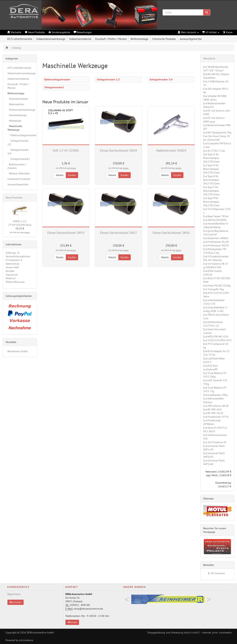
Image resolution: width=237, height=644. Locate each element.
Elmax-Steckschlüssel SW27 (118, 233)
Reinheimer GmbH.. (18, 351)
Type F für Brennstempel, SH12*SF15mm (211, 191)
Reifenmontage (139, 39)
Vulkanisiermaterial (80, 39)
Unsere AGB (12, 267)
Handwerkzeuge (17, 115)
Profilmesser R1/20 (218, 242)
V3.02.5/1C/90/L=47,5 (219, 340)
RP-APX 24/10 (215, 413)
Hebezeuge (14, 121)
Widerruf (10, 278)
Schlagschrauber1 (54, 87)
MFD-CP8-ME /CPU (218, 337)
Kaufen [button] (72, 175)
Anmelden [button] (16, 602)
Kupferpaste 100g (217, 395)
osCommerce (26, 640)
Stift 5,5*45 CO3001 (66, 151)
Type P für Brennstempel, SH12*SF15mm (211, 202)
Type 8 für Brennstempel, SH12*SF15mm (211, 180)
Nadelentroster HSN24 (171, 151)
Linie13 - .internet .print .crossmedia (211, 633)
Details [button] (60, 175)
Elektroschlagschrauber (57, 79)
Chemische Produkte (164, 39)
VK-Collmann (218, 573)
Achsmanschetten (18, 99)
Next (209, 600)
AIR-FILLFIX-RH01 (217, 220)
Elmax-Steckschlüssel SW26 (171, 233)
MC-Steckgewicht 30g (219, 132)
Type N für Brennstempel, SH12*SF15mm (211, 169)
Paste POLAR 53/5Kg (219, 286)
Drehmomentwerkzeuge (21, 110)
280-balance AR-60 (218, 406)
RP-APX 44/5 (215, 409)
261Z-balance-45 (217, 442)
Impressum (12, 275)
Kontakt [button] (72, 622)
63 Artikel (211, 32)
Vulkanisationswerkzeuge (51, 39)
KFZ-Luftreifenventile (20, 39)
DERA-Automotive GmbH (40, 633)
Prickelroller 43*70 (218, 417)
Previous (127, 600)
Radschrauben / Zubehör (17, 166)
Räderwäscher (16, 104)
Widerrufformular (15, 282)
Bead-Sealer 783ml (218, 216)
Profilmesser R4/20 (218, 245)
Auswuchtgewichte (191, 39)
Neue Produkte (14, 198)
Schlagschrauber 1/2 (108, 79)
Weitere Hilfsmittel (19, 173)
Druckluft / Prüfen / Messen (111, 39)
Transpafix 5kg (216, 289)
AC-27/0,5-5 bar (216, 151)
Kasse (228, 32)
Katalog (17, 48)
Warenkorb (209, 58)
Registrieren (14, 594)
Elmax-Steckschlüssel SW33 (66, 233)
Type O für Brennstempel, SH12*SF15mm (211, 158)
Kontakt (10, 271)
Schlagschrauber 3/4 (161, 79)
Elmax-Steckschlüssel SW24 (118, 151)
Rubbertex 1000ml (218, 238)
